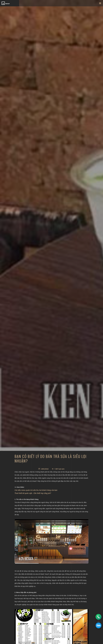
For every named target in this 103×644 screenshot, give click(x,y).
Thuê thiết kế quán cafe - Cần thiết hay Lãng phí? (33, 493)
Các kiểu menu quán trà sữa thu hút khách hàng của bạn (36, 490)
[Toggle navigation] (100, 4)
